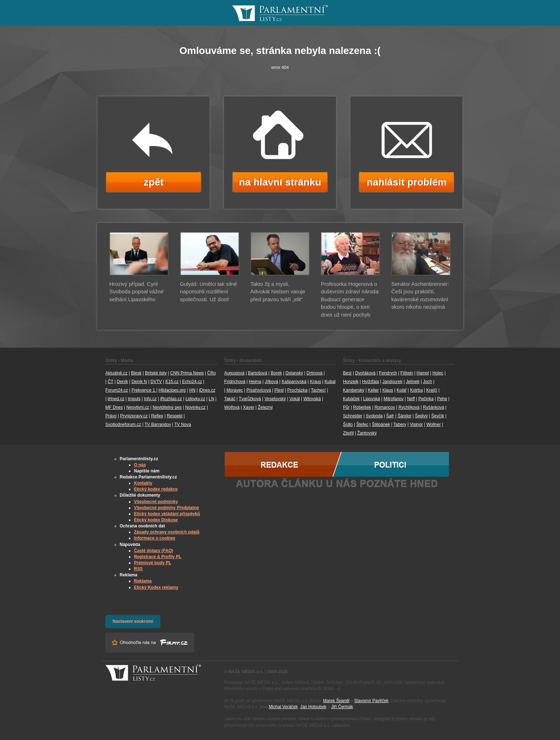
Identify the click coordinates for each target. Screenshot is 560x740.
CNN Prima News (187, 373)
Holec (438, 373)
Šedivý (421, 416)
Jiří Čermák (342, 707)
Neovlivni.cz (137, 407)
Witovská (312, 399)
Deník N (139, 382)
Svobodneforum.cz (123, 424)
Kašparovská (294, 382)
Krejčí (432, 390)
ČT (110, 382)
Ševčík (437, 416)
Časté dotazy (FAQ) (154, 551)
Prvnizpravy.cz (134, 416)
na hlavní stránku (280, 182)
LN (211, 399)
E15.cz (172, 382)
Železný (265, 407)
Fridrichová (235, 382)
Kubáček (351, 399)
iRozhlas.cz (171, 399)
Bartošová (257, 373)
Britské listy (156, 373)
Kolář (401, 390)
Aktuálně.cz (116, 373)
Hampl (423, 373)
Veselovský (275, 399)
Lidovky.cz (195, 399)
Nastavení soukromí (133, 621)
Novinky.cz (195, 407)
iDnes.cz (207, 390)
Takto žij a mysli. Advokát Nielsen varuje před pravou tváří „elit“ (278, 292)
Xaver (249, 407)
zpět (154, 182)
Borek (276, 373)
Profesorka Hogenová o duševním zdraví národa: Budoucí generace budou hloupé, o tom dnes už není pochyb (350, 299)
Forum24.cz (117, 390)
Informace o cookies (155, 538)
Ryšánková (433, 407)
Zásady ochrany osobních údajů (167, 532)
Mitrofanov (394, 399)
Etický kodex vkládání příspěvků (167, 514)
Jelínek (413, 382)
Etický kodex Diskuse (156, 520)
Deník (122, 382)
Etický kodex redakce (156, 489)
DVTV (156, 382)
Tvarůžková (250, 399)
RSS (138, 569)
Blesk (136, 373)
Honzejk (351, 382)
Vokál (294, 399)
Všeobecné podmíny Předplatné (166, 508)
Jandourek (392, 382)
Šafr (390, 416)
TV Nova (183, 424)
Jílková (271, 382)
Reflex (157, 416)
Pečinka (426, 399)
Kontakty (143, 483)
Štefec (362, 424)
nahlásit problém (406, 182)
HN (192, 390)
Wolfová (232, 407)
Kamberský (354, 390)
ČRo (211, 373)
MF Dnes (114, 407)
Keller (373, 390)
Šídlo (348, 424)
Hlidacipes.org (172, 390)
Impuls (134, 399)
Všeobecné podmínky (156, 502)
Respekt (175, 416)
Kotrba (416, 390)
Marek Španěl (336, 701)
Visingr (416, 424)
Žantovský (367, 433)
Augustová (234, 373)
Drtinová (314, 373)
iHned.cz (116, 399)
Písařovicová (259, 390)
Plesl (279, 390)
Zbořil (348, 433)
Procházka (297, 390)
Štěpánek (381, 424)
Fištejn (407, 373)
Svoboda (374, 416)
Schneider (352, 416)
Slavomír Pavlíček (371, 701)
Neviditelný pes (167, 407)
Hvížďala (370, 382)
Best (347, 373)
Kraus (316, 382)
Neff (411, 399)
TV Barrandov (158, 424)
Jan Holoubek (313, 707)
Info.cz (150, 399)
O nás (140, 465)
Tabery (400, 424)
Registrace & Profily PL (158, 557)
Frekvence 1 (144, 390)
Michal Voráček (283, 707)
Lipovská (372, 399)
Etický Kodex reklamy (156, 587)
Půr (346, 407)
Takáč (230, 399)
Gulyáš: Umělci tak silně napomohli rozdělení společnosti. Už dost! (209, 292)
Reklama (143, 581)
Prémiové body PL (153, 563)
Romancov (385, 407)
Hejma (255, 382)
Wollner (434, 424)
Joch (427, 382)
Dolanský (294, 373)
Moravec (235, 390)
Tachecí (318, 390)
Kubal (330, 382)
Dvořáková (365, 373)
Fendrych (388, 373)
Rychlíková (409, 407)
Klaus (388, 390)
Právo (111, 416)
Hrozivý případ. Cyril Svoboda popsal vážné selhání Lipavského (136, 292)
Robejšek (362, 407)
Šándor (404, 416)
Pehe (442, 399)
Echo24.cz (192, 382)
